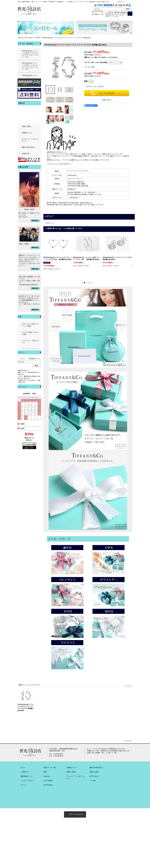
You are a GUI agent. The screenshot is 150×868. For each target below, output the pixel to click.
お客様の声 (25, 154)
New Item (47, 776)
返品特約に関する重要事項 (95, 87)
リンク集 (92, 781)
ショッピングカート (27, 781)
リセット (129, 686)
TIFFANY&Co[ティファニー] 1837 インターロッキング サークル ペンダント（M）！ (30, 66)
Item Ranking (48, 785)
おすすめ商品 (48, 781)
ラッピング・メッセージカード (30, 140)
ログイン (23, 359)
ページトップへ (128, 741)
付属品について (27, 133)
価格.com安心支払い (29, 147)
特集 (45, 772)
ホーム (23, 768)
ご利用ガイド (25, 772)
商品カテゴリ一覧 (50, 768)
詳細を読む (35, 221)
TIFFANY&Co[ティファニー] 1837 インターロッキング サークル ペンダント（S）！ (30, 54)
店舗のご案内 (26, 126)
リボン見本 (91, 67)
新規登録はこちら (34, 359)
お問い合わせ (107, 100)
